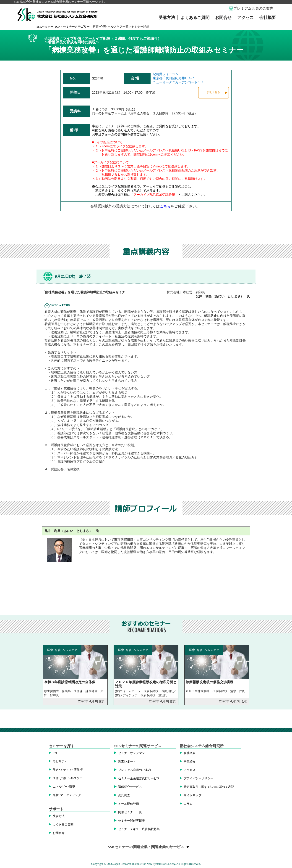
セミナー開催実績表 (132, 821)
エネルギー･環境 (64, 787)
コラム (188, 804)
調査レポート (127, 762)
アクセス (245, 18)
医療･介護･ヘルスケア (68, 778)
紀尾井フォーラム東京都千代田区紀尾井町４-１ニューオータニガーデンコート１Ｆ (178, 78)
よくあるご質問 (195, 18)
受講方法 (167, 18)
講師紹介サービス (130, 787)
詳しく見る (214, 92)
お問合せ (223, 18)
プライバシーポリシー (198, 778)
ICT (55, 753)
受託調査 (124, 795)
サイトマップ (193, 795)
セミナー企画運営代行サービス (139, 778)
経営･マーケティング (67, 795)
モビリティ (60, 761)
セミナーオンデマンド (133, 753)
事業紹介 (190, 762)
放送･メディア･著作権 (68, 770)
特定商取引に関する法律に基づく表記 (209, 787)
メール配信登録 (129, 804)
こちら (165, 206)
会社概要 (268, 18)
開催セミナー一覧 (130, 812)
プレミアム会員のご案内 (253, 8)
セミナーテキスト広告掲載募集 (139, 829)
